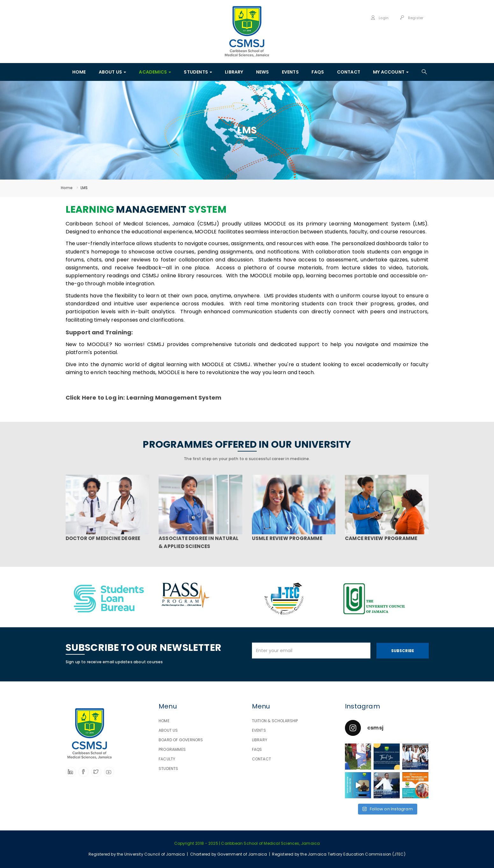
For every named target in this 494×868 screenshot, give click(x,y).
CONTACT (349, 72)
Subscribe (403, 651)
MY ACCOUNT (391, 72)
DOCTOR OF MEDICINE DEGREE (103, 538)
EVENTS (290, 72)
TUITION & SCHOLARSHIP (275, 721)
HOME (79, 72)
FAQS (318, 72)
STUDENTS (198, 72)
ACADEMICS (155, 72)
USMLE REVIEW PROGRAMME (287, 538)
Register (412, 18)
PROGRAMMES (172, 749)
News (263, 72)
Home (67, 188)
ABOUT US (113, 72)
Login (380, 18)
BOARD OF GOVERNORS (181, 740)
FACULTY (167, 759)
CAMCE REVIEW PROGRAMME (381, 538)
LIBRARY (234, 72)
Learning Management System (174, 398)
